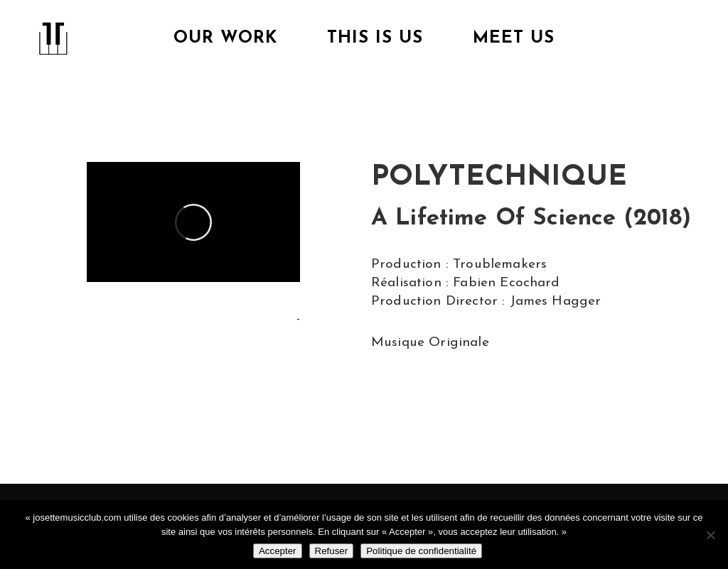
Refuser (332, 551)
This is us (375, 38)
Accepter (278, 551)
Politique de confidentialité (421, 551)
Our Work (225, 38)
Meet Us (514, 38)
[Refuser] (710, 535)
